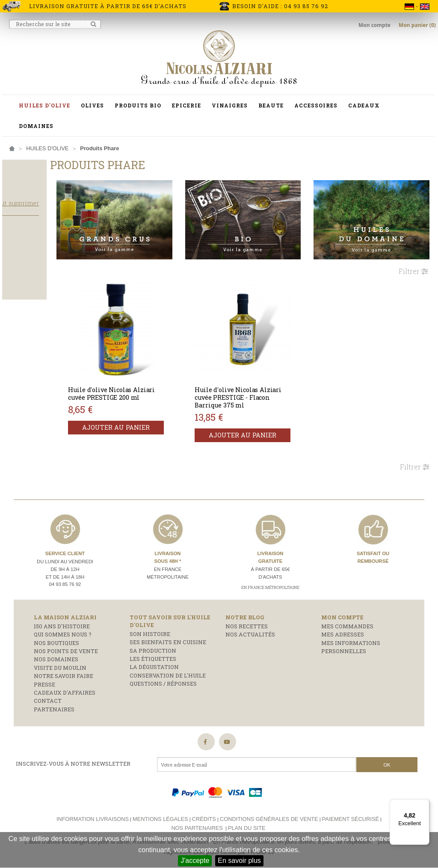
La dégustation (154, 657)
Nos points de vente (66, 641)
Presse (44, 674)
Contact (48, 690)
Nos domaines (56, 649)
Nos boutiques (56, 632)
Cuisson (21, 266)
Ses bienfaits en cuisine (168, 632)
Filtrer (413, 261)
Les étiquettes (153, 648)
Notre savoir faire (64, 666)
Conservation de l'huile (168, 665)
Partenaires (54, 699)
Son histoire (150, 624)
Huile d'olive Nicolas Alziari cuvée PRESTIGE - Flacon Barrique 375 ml (262, 387)
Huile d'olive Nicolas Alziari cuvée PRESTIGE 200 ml (149, 387)
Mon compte (375, 25)
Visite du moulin (60, 657)
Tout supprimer (59, 211)
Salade (20, 277)
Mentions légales (160, 809)
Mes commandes (347, 616)
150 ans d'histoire (62, 616)
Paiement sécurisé (351, 809)
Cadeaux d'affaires (65, 682)
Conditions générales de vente (269, 809)
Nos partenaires (197, 817)
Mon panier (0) (417, 25)
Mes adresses (343, 624)
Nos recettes (247, 616)
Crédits (204, 809)
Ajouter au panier (154, 425)
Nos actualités (250, 624)
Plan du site (247, 817)
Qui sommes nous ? (63, 624)
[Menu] (424, 804)
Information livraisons (93, 809)
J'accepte (195, 861)
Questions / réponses (163, 673)
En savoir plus (239, 861)
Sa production (153, 640)
